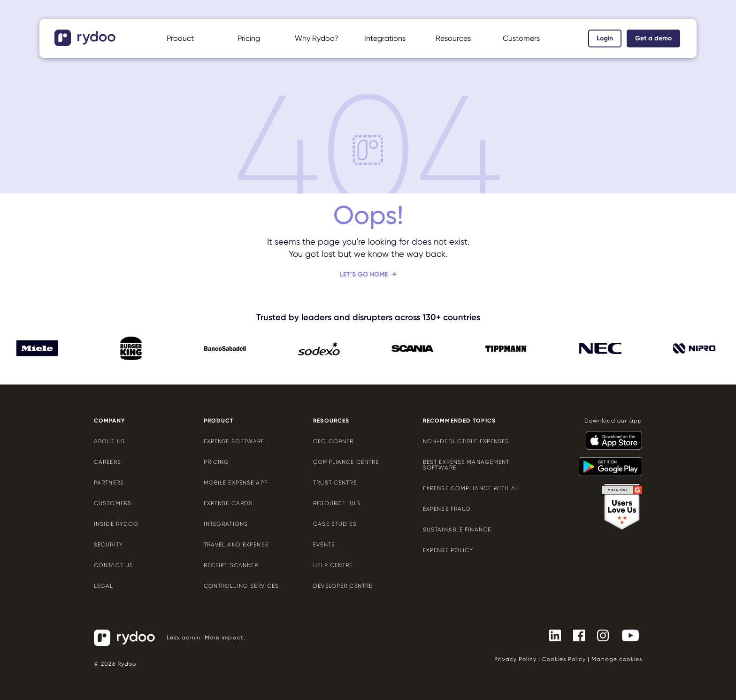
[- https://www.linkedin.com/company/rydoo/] (551, 635)
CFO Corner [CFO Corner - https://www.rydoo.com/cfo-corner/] (333, 441)
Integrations (385, 38)
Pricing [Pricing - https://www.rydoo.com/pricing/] (249, 38)
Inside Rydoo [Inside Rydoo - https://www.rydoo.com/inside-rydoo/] (116, 524)
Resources (453, 38)
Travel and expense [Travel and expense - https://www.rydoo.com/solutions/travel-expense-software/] (236, 545)
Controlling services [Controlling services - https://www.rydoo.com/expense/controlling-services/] (241, 586)
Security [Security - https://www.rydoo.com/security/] (108, 545)
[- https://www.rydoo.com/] (86, 43)
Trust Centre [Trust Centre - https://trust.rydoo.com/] (335, 483)
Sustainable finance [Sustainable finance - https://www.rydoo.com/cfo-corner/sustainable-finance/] (457, 530)
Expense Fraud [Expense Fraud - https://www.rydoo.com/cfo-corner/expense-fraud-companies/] (447, 509)
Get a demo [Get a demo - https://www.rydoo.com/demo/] (653, 38)
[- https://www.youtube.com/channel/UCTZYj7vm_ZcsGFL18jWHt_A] (627, 635)
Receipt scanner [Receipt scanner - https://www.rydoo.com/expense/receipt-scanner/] (231, 565)
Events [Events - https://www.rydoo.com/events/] (324, 545)
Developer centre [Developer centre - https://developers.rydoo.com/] (343, 586)
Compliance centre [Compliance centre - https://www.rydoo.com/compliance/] (346, 462)
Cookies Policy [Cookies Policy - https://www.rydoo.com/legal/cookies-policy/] (564, 659)
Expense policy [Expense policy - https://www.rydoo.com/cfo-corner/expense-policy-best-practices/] (448, 550)
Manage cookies (617, 659)
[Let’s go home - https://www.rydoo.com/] (368, 282)
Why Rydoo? (317, 38)
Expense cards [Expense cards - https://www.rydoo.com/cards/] (228, 503)
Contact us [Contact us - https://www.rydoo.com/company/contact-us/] (114, 565)
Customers (521, 38)
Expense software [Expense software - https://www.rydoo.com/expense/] (234, 441)
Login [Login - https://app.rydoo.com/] (605, 38)
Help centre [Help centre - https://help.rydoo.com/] (333, 565)
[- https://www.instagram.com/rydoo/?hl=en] (599, 635)
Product (180, 38)
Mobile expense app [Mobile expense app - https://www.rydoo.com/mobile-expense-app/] (236, 483)
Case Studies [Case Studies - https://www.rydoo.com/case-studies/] (335, 524)
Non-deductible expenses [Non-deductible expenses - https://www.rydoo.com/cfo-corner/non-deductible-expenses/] (466, 441)
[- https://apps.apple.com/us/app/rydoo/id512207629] (610, 436)
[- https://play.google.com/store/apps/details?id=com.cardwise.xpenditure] (607, 462)
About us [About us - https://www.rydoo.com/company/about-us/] (109, 441)
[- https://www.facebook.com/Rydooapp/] (575, 635)
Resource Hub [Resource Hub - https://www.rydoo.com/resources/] (336, 503)
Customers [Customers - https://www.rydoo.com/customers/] (113, 503)
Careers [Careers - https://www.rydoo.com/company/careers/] (107, 462)
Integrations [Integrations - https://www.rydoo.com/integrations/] (226, 524)
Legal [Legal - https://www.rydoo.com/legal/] (104, 586)
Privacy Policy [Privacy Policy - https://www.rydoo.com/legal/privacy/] (515, 659)
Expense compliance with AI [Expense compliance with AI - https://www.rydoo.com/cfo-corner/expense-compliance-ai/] (470, 488)
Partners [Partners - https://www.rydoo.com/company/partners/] (109, 483)
